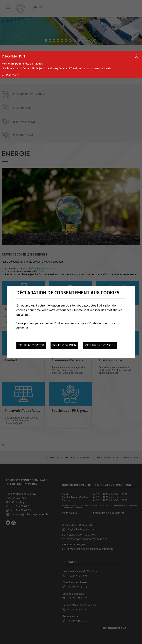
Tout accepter (31, 345)
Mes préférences (100, 345)
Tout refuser (64, 345)
